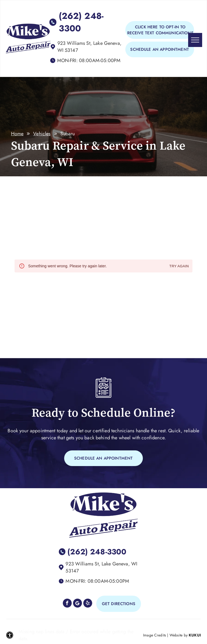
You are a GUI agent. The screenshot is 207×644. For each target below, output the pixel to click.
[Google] (77, 604)
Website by (179, 635)
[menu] (195, 40)
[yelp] (88, 604)
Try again (179, 266)
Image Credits (155, 635)
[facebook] (67, 604)
